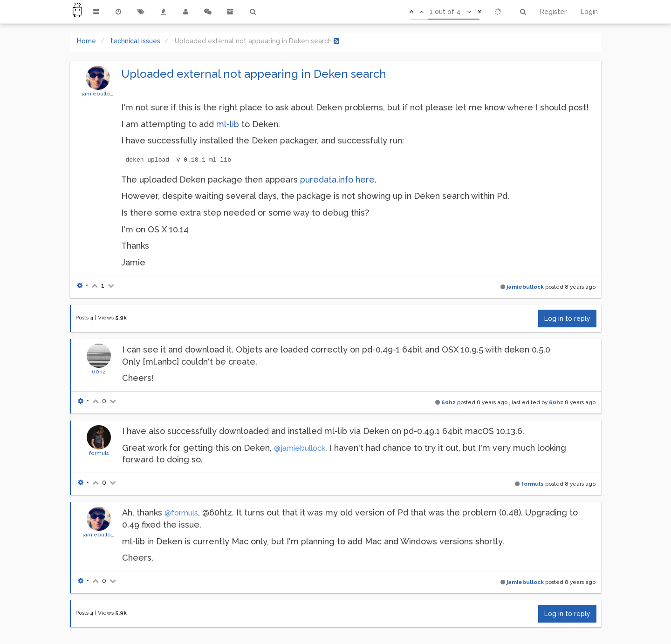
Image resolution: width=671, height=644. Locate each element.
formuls (99, 453)
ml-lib (228, 124)
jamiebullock (99, 94)
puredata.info (327, 180)
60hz (99, 372)
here (365, 180)
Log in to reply (567, 319)
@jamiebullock (300, 448)
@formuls (181, 513)
